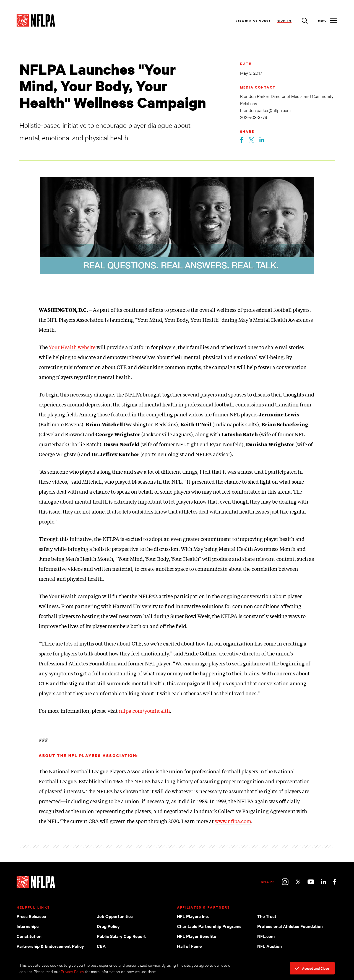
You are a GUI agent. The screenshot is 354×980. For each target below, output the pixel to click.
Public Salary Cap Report (121, 936)
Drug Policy (108, 926)
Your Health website (72, 347)
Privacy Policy (72, 971)
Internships (28, 926)
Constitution (29, 936)
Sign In (284, 20)
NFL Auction (270, 946)
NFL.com (266, 936)
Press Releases (31, 916)
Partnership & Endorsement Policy (50, 946)
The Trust (267, 916)
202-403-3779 (254, 117)
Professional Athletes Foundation (290, 926)
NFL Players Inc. (193, 916)
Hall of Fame (189, 946)
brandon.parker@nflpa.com (265, 110)
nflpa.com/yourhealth (144, 711)
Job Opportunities (115, 916)
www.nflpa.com (233, 821)
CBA (101, 946)
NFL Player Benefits (196, 936)
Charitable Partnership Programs (209, 926)
